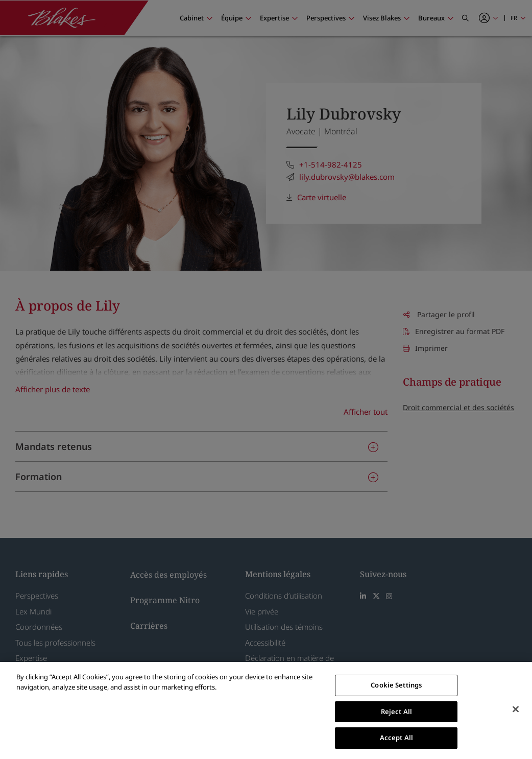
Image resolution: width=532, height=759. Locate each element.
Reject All (396, 711)
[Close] (516, 709)
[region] (266, 710)
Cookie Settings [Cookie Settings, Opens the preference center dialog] (396, 685)
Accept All (396, 738)
